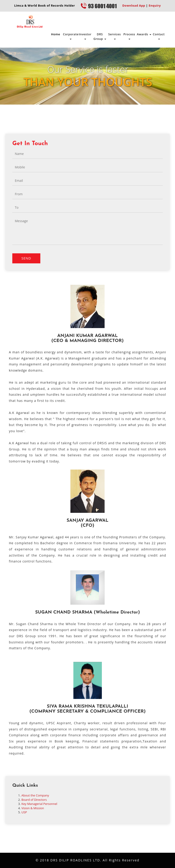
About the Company (35, 795)
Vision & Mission (33, 808)
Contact (159, 36)
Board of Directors (34, 800)
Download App (134, 5)
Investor (85, 36)
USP (24, 812)
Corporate (70, 36)
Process (129, 36)
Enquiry (154, 5)
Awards (144, 34)
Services (115, 36)
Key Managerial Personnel (39, 804)
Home (56, 34)
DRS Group (100, 36)
